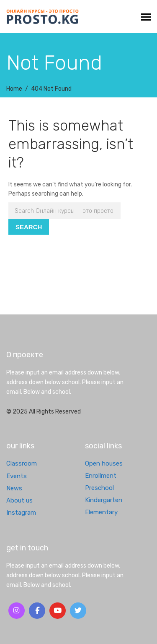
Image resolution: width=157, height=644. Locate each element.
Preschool (99, 488)
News (14, 488)
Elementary (101, 512)
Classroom (22, 463)
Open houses (104, 463)
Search (29, 227)
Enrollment (101, 476)
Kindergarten (104, 500)
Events (17, 476)
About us (19, 500)
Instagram (21, 513)
